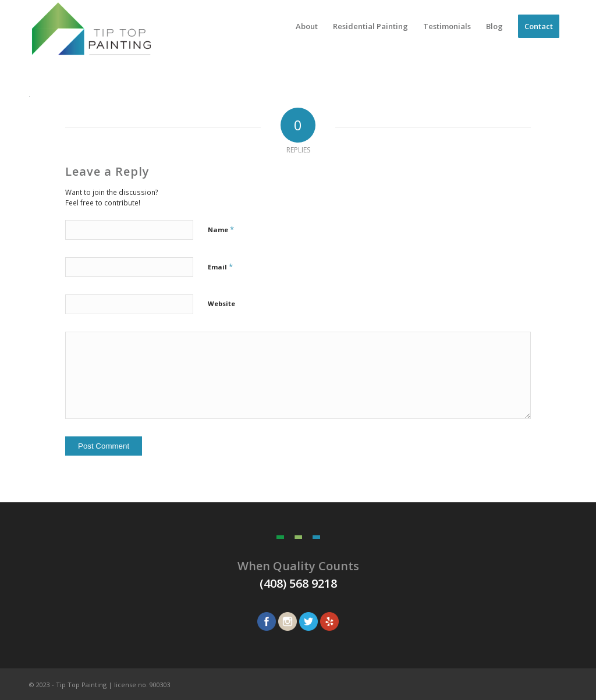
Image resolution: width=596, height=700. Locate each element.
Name (221, 229)
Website (221, 303)
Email (220, 267)
